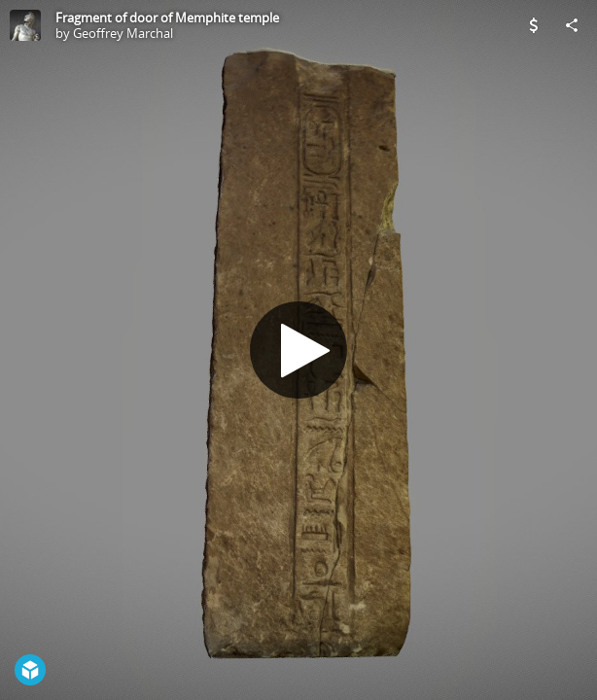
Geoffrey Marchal (123, 33)
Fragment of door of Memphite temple (167, 17)
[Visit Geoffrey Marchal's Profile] (25, 25)
